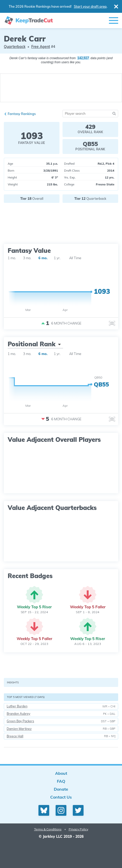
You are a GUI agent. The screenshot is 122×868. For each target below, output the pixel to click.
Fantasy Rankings (22, 114)
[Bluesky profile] (44, 810)
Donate (61, 789)
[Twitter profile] (78, 810)
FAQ (61, 781)
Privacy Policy (78, 829)
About (61, 773)
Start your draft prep (90, 6)
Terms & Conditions (48, 829)
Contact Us (61, 797)
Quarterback (15, 47)
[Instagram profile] (61, 810)
